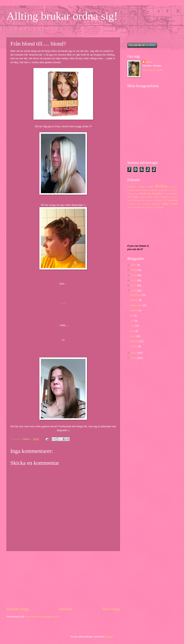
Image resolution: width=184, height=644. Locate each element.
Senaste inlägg (18, 609)
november (136, 295)
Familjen (161, 190)
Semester (172, 200)
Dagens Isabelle (149, 190)
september (136, 305)
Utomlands (139, 207)
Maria (149, 62)
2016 (134, 270)
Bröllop (161, 186)
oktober (134, 300)
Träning (131, 207)
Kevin (175, 194)
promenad (173, 197)
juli (132, 315)
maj (132, 326)
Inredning (145, 193)
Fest (167, 190)
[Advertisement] (63, 579)
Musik (164, 197)
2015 (134, 275)
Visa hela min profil (152, 70)
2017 (134, 265)
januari (134, 346)
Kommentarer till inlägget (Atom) (42, 617)
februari (134, 341)
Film (171, 190)
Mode (135, 197)
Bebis (151, 187)
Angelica (142, 187)
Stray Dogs (170, 204)
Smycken (156, 204)
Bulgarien (174, 187)
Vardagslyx (150, 207)
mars (133, 336)
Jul (164, 194)
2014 (134, 280)
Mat (129, 197)
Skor (139, 204)
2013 (134, 285)
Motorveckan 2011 (150, 197)
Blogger (109, 637)
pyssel (130, 201)
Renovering (147, 200)
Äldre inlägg (111, 609)
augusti (134, 310)
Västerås (159, 207)
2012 (134, 291)
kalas (168, 194)
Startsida (65, 609)
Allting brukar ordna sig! (62, 16)
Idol (136, 194)
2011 (134, 353)
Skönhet (146, 204)
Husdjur (131, 194)
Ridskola (158, 200)
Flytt (176, 190)
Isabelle (157, 193)
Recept (137, 200)
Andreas (132, 187)
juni (132, 321)
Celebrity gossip (134, 190)
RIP (165, 201)
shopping (131, 204)
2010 (134, 358)
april (133, 331)
